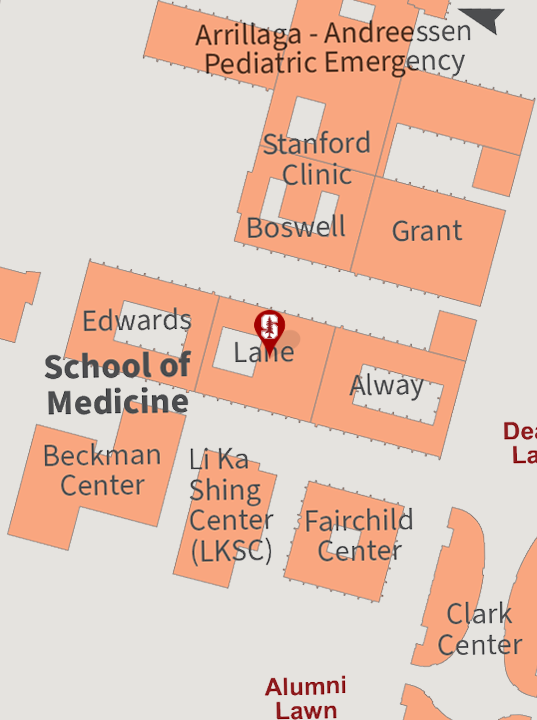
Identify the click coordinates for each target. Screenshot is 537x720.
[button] (269, 335)
